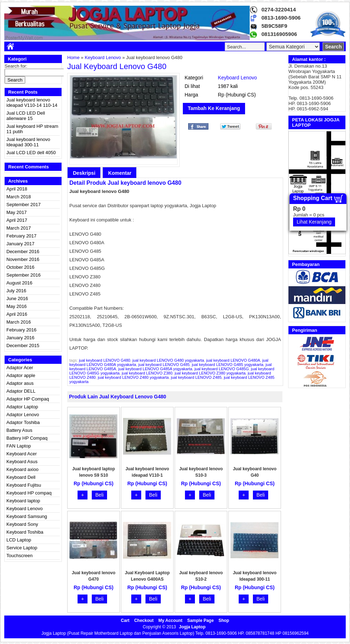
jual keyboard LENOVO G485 (164, 365)
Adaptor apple (21, 375)
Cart (125, 621)
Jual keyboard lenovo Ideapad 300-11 (28, 142)
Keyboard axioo (22, 469)
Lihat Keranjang (314, 222)
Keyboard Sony (22, 524)
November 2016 (23, 259)
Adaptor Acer (20, 368)
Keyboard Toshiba (25, 532)
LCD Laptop (19, 540)
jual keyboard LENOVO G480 (105, 360)
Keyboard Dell (21, 477)
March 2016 (19, 322)
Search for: (16, 66)
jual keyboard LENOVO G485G (222, 369)
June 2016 (17, 299)
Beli (99, 495)
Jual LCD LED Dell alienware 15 (26, 116)
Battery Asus (19, 430)
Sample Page (200, 621)
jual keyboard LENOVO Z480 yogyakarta (133, 377)
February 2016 (22, 330)
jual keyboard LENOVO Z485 (196, 377)
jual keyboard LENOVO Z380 (147, 373)
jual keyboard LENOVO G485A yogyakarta (155, 369)
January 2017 (20, 244)
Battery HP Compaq (27, 438)
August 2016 (19, 283)
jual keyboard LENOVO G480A (233, 360)
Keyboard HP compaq (29, 493)
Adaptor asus (20, 383)
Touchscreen (20, 556)
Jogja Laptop (192, 627)
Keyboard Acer (22, 454)
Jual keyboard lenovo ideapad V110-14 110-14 (32, 103)
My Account (170, 621)
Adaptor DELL (21, 391)
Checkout (144, 621)
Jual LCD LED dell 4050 (31, 153)
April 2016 (17, 314)
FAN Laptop (19, 446)
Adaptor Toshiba (23, 422)
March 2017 (19, 228)
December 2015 (23, 345)
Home (73, 57)
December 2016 (23, 252)
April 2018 (17, 189)
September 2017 (23, 205)
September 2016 (23, 275)
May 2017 (17, 212)
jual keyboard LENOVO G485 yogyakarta (227, 365)
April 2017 (17, 220)
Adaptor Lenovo (23, 415)
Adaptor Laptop (22, 407)
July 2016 (16, 291)
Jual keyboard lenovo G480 (117, 66)
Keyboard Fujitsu (24, 485)
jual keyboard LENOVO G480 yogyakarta (168, 360)
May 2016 (17, 306)
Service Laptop (22, 548)
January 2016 (20, 338)
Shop (224, 621)
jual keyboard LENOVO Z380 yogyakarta (210, 373)
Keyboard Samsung (27, 516)
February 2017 (22, 236)
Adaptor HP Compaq (28, 399)
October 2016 (20, 267)
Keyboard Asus (22, 462)
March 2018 (19, 197)
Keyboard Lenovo (25, 509)
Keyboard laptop (23, 501)
